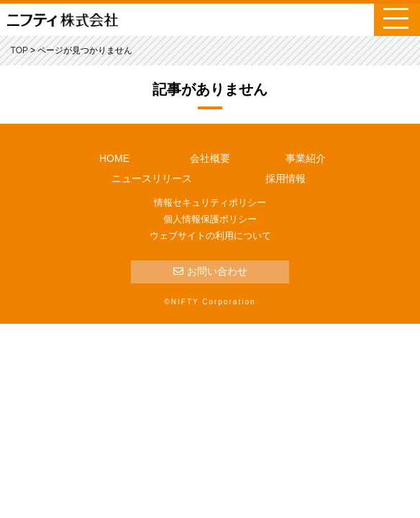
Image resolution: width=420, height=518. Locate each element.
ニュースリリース (152, 178)
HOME (114, 158)
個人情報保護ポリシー (210, 219)
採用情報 (286, 178)
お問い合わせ (210, 271)
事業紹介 (306, 158)
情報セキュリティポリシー (210, 203)
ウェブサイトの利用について (210, 236)
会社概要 (210, 158)
